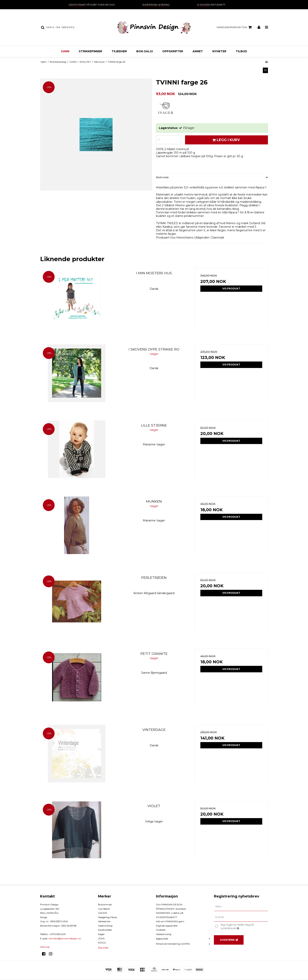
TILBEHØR (119, 51)
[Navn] (241, 907)
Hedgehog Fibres (107, 917)
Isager (101, 934)
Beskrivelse (162, 177)
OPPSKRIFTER (173, 51)
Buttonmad (105, 904)
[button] (265, 70)
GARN (65, 51)
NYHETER (219, 51)
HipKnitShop (105, 926)
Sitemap (45, 947)
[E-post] (241, 917)
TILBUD (241, 51)
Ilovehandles (105, 930)
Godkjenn (227, 940)
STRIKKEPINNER (90, 51)
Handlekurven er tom (235, 27)
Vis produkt (231, 289)
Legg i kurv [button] (225, 140)
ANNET (198, 51)
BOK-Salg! (145, 51)
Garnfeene (104, 909)
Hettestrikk (104, 921)
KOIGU (102, 943)
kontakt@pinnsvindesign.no (65, 938)
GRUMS (103, 913)
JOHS (101, 938)
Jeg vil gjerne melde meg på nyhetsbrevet (244, 926)
